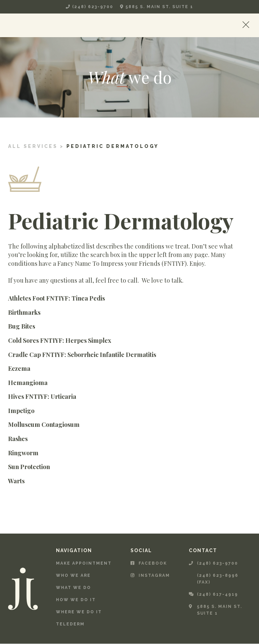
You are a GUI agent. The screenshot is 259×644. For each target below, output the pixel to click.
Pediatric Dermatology (113, 146)
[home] (32, 25)
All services (33, 146)
